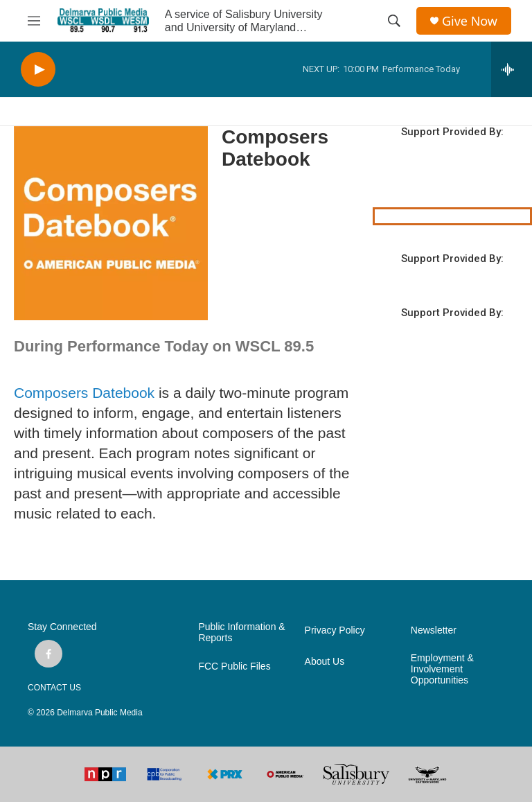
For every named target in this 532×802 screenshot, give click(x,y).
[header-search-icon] (394, 21)
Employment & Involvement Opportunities (442, 669)
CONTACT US (54, 688)
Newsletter (434, 630)
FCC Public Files (234, 666)
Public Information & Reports (241, 633)
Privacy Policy (335, 630)
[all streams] (512, 69)
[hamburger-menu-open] (34, 21)
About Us (325, 662)
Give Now (470, 21)
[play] (38, 70)
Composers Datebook (84, 393)
